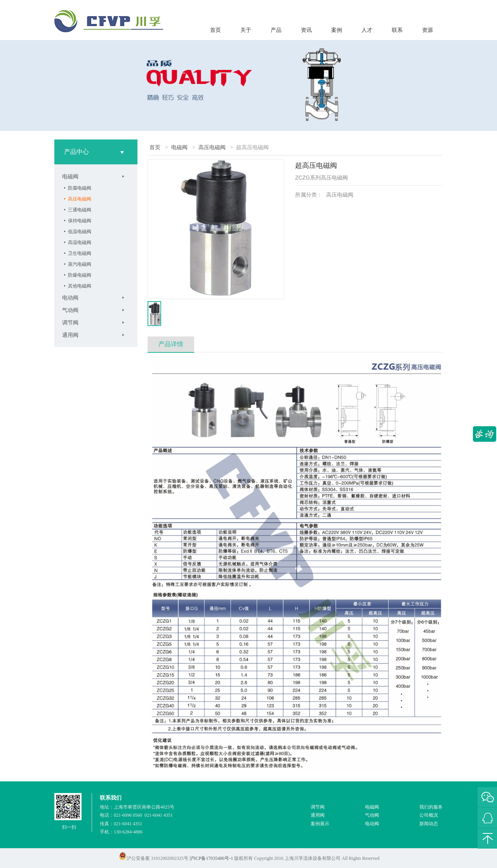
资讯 (306, 30)
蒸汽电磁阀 (80, 264)
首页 (215, 30)
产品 (276, 30)
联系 (397, 30)
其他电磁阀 (80, 286)
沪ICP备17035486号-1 (211, 858)
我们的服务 (431, 807)
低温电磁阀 (80, 232)
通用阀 (70, 335)
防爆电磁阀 (80, 275)
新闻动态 (429, 824)
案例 (337, 30)
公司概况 (429, 815)
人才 (367, 30)
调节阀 (70, 322)
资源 (427, 30)
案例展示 (320, 824)
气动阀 (70, 310)
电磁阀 (70, 176)
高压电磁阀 (80, 199)
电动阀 (70, 298)
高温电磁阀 (80, 242)
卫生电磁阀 (80, 253)
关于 (246, 30)
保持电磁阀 (80, 221)
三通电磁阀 (80, 210)
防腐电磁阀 (80, 188)
